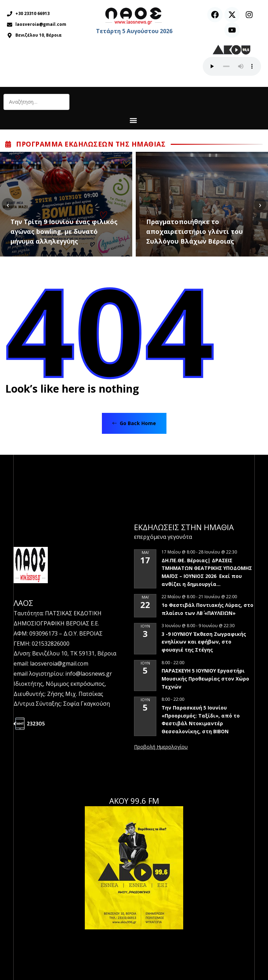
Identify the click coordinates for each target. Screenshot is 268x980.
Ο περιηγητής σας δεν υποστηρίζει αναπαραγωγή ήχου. (232, 66)
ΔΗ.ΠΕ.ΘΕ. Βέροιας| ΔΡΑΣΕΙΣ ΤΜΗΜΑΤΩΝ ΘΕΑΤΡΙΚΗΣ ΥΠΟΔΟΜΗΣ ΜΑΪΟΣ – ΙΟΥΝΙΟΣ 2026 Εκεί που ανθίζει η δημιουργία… (207, 572)
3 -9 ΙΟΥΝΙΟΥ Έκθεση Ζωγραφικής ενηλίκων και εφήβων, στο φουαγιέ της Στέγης (204, 642)
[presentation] (8, 204)
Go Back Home (134, 423)
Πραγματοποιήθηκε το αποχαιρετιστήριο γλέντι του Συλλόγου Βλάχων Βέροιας (195, 231)
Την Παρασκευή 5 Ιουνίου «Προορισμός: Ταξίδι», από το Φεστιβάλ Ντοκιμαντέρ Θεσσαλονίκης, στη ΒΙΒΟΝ (201, 719)
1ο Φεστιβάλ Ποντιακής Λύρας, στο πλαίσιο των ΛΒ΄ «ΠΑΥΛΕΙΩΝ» (207, 609)
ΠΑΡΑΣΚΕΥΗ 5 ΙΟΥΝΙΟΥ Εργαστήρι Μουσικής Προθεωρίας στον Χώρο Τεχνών (205, 678)
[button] (133, 120)
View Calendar (161, 747)
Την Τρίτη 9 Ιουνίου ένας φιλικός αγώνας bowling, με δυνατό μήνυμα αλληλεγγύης (64, 231)
